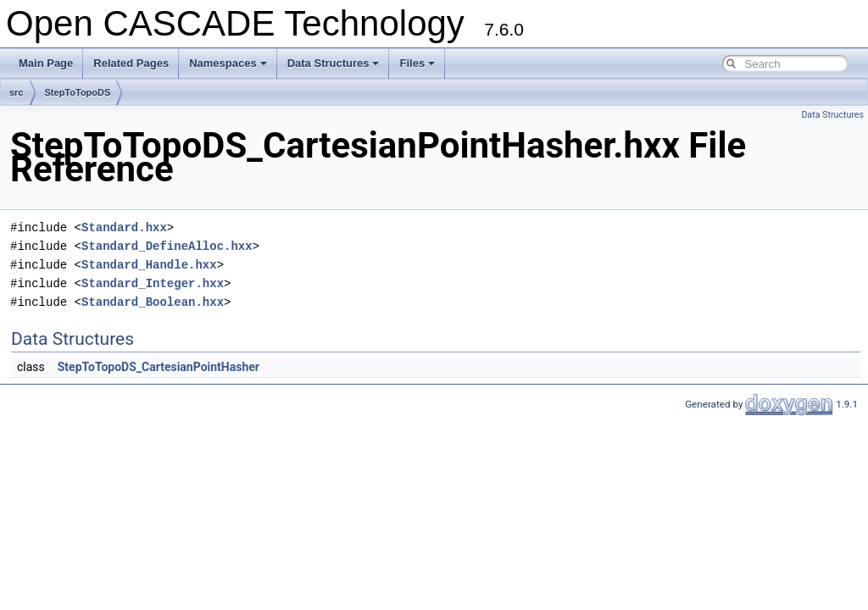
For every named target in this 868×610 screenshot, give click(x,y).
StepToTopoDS (78, 92)
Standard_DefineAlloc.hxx (167, 246)
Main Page (46, 63)
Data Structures (334, 63)
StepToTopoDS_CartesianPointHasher (159, 367)
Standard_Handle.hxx (149, 265)
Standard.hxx (124, 227)
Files (417, 63)
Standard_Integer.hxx (153, 283)
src (17, 92)
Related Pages (131, 63)
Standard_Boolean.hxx (153, 302)
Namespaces (228, 63)
